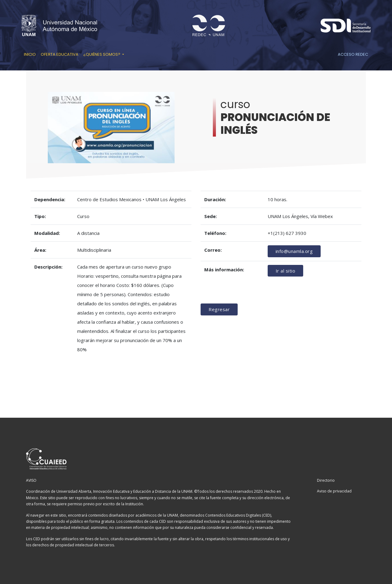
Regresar (219, 309)
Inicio (30, 54)
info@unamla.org (294, 251)
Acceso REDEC (353, 54)
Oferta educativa (60, 54)
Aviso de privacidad (334, 491)
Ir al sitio (286, 271)
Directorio (326, 480)
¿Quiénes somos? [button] (102, 54)
